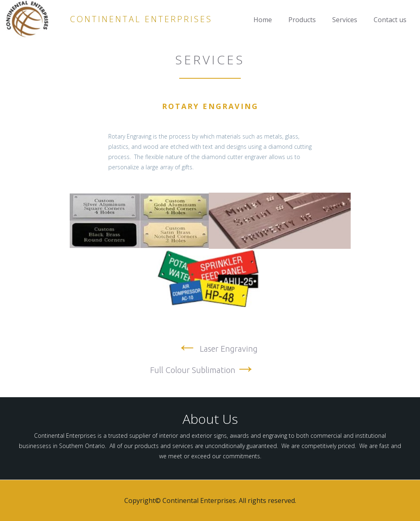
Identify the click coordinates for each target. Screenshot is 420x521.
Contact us (390, 20)
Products (302, 20)
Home (263, 20)
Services (345, 20)
